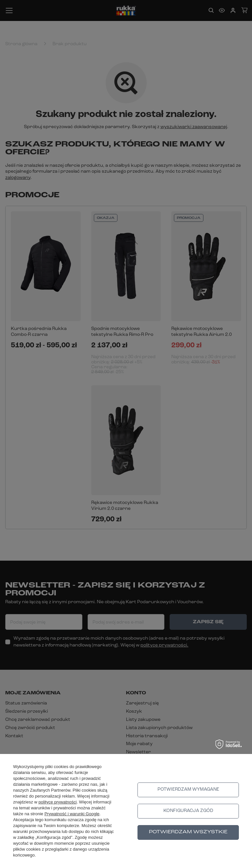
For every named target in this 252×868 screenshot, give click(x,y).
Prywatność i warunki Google (72, 814)
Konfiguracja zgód (188, 811)
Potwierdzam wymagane (188, 790)
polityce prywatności (57, 802)
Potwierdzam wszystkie (188, 832)
